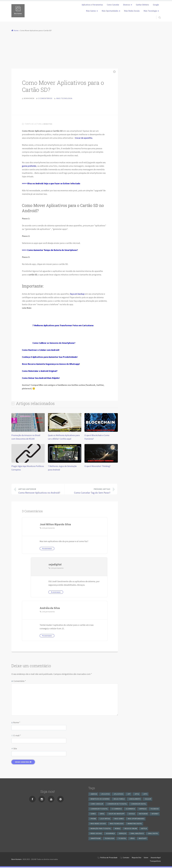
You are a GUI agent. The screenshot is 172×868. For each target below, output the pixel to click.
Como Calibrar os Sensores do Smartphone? (54, 344)
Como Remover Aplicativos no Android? (40, 491)
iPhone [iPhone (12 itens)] (93, 819)
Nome (17, 723)
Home (16, 30)
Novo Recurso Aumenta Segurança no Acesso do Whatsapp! (51, 365)
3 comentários (45, 98)
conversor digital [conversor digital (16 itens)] (139, 804)
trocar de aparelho (84, 138)
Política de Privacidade (109, 858)
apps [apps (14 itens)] (145, 795)
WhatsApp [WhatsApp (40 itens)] (143, 839)
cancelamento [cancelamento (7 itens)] (135, 800)
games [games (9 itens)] (93, 814)
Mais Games (91, 11)
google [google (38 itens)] (132, 814)
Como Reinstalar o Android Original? (40, 372)
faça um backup (77, 294)
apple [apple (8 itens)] (137, 795)
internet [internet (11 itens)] (155, 814)
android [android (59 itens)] (94, 795)
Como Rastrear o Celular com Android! (41, 351)
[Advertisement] (86, 49)
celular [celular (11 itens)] (148, 800)
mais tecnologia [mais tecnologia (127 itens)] (117, 824)
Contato (126, 858)
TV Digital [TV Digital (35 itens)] (122, 839)
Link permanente (48, 529)
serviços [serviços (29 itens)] (123, 834)
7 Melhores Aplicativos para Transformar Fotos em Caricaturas (63, 326)
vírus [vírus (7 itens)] (132, 839)
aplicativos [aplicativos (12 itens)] (119, 795)
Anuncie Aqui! (156, 858)
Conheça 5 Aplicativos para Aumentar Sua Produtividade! (50, 358)
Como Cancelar (113, 5)
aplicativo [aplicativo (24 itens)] (106, 795)
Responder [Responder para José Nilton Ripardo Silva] (48, 549)
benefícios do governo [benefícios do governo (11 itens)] (100, 800)
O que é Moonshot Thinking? (98, 467)
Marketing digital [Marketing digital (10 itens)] (135, 824)
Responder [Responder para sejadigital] (57, 593)
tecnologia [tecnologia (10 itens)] (110, 839)
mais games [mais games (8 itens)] (119, 819)
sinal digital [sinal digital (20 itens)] (153, 834)
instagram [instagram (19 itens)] (143, 814)
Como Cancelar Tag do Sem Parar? (89, 491)
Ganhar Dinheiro (142, 5)
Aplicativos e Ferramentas (92, 5)
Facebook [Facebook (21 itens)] (155, 809)
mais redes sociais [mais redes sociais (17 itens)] (98, 824)
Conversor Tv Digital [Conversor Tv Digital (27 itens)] (99, 809)
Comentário (20, 682)
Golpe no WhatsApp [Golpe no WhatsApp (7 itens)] (117, 814)
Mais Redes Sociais (132, 11)
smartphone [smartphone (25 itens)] (96, 839)
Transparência (155, 862)
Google (156, 5)
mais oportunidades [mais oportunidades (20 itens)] (136, 819)
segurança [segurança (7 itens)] (110, 834)
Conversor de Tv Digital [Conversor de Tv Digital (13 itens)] (117, 804)
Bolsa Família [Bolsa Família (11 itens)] (119, 800)
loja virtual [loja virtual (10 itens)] (105, 819)
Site (15, 749)
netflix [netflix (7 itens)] (144, 829)
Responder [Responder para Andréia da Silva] (48, 636)
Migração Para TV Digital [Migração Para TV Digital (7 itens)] (101, 829)
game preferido (29, 167)
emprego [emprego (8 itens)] (143, 809)
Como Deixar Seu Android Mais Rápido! (41, 379)
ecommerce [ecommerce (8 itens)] (131, 809)
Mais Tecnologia (150, 11)
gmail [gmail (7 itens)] (102, 814)
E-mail (17, 736)
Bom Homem (16, 860)
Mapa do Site (137, 858)
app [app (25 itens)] (129, 795)
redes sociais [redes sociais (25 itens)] (96, 834)
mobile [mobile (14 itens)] (118, 829)
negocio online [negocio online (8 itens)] (131, 829)
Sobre (146, 858)
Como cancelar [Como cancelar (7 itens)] (97, 804)
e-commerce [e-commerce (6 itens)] (117, 809)
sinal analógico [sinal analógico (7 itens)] (137, 834)
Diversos (127, 5)
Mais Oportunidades (110, 11)
